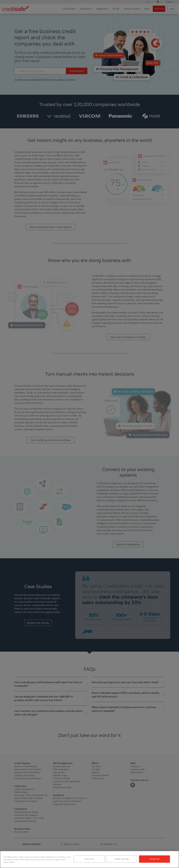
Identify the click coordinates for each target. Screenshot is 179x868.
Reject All (89, 859)
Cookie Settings (122, 859)
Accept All (155, 859)
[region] (89, 859)
